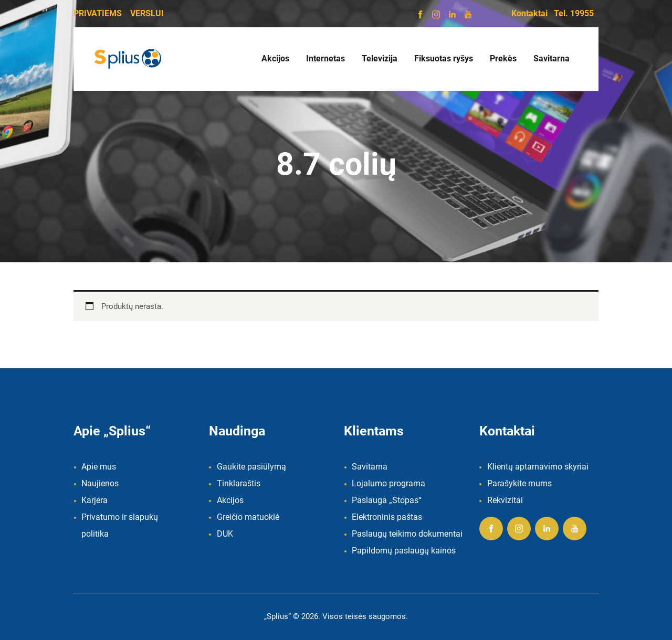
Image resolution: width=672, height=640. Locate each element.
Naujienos (100, 483)
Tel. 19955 (574, 13)
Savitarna (370, 467)
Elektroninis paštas (387, 517)
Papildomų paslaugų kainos (404, 551)
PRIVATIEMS (98, 13)
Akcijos (230, 500)
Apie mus (99, 467)
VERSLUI (147, 13)
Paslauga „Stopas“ (387, 500)
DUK (225, 534)
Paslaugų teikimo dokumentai (407, 534)
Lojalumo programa (388, 483)
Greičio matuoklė (248, 517)
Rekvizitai (505, 500)
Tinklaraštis (239, 483)
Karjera (94, 500)
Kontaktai (529, 13)
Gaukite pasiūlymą (251, 467)
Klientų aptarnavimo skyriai (538, 467)
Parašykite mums (519, 483)
